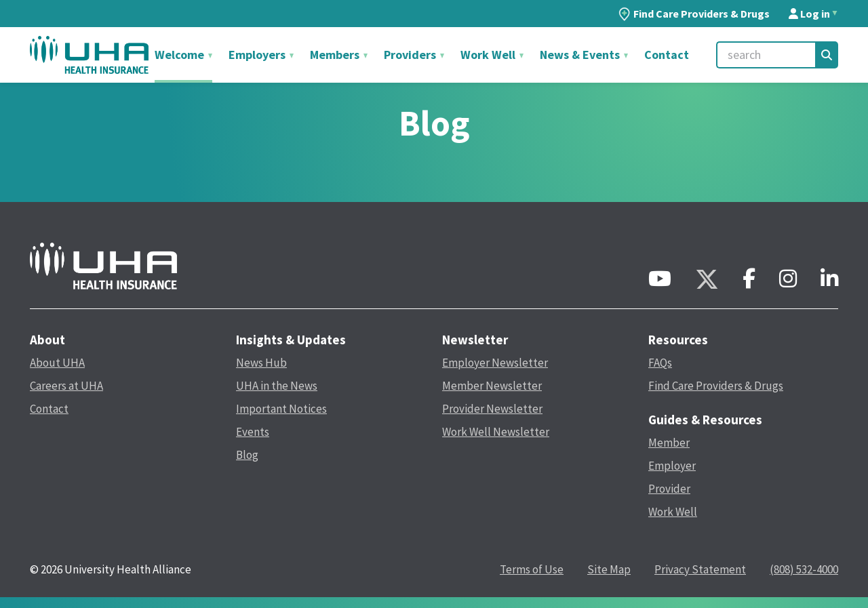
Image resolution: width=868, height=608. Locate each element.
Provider (669, 489)
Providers (411, 55)
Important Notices (281, 409)
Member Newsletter (492, 386)
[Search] (827, 55)
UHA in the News (277, 386)
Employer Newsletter (495, 363)
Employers (258, 55)
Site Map (609, 569)
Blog (247, 455)
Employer (672, 466)
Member (669, 443)
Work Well (489, 55)
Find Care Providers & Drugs (694, 14)
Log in (809, 14)
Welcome (181, 55)
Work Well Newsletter (496, 432)
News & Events (581, 55)
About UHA (57, 363)
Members (336, 55)
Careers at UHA (66, 386)
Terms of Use (532, 569)
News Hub (261, 363)
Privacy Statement (700, 569)
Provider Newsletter (492, 409)
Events (253, 432)
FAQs (660, 363)
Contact (667, 55)
